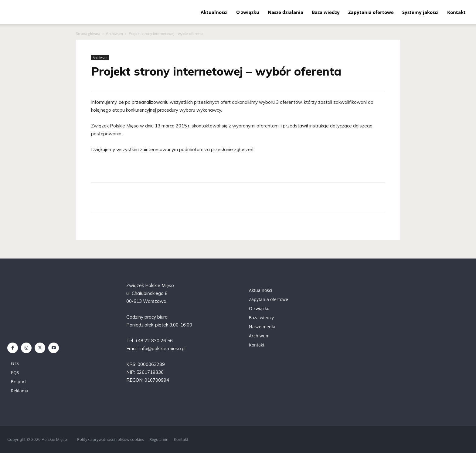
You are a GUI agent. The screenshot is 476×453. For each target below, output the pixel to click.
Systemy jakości (420, 12)
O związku (248, 12)
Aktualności (214, 12)
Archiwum (114, 34)
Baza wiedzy (326, 12)
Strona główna (88, 34)
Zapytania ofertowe (371, 12)
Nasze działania (286, 12)
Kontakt (456, 12)
